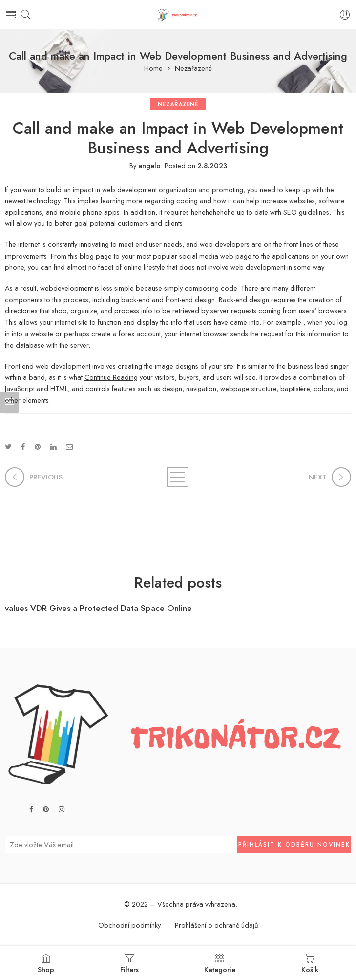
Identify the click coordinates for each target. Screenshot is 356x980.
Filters (129, 964)
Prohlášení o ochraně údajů (217, 925)
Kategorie (220, 964)
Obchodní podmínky (129, 925)
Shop (46, 964)
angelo (149, 165)
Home (153, 69)
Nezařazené (193, 69)
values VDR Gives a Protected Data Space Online (98, 608)
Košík (310, 964)
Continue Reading (111, 377)
